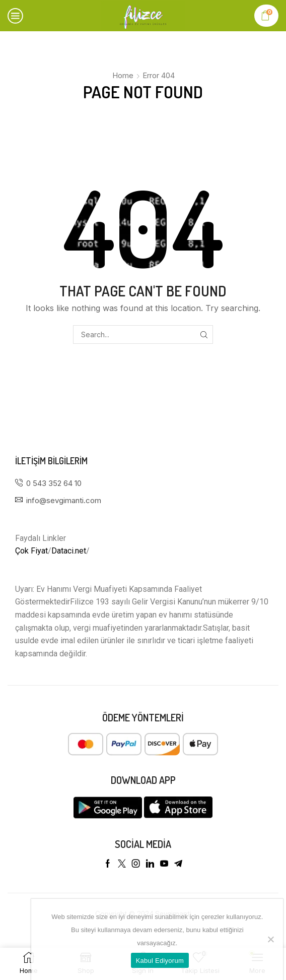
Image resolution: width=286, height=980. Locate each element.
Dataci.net (69, 551)
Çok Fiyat (31, 551)
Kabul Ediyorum (160, 961)
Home (123, 75)
